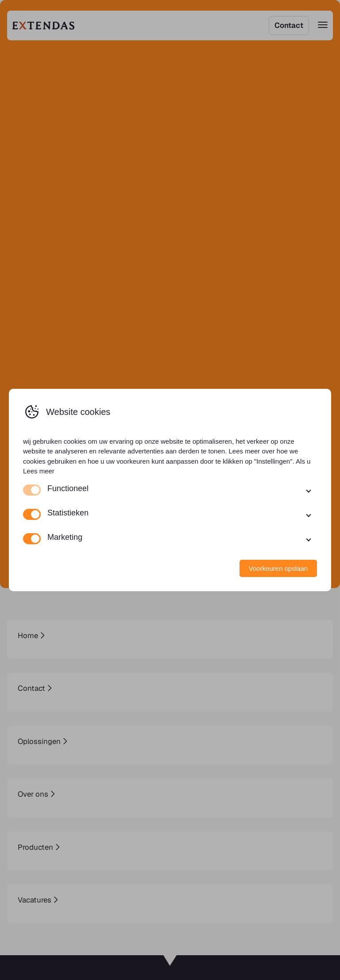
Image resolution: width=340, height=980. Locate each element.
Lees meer (39, 471)
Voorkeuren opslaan (278, 568)
